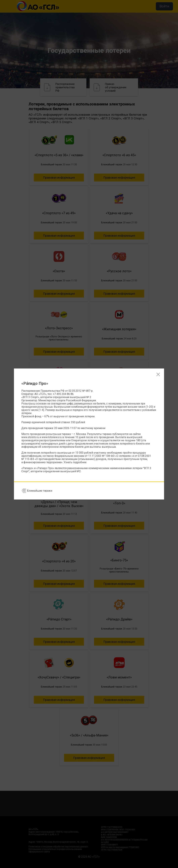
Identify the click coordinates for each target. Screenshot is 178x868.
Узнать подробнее (75, 462)
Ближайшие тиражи (40, 491)
